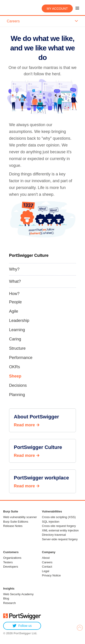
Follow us (22, 626)
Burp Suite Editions (16, 522)
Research (10, 603)
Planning (17, 395)
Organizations (12, 558)
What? (15, 281)
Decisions (18, 385)
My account (57, 9)
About (46, 558)
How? (14, 294)
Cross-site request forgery (59, 526)
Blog (6, 598)
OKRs (15, 367)
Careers (47, 562)
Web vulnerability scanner (20, 517)
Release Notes (13, 526)
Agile (14, 311)
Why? (14, 269)
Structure (17, 348)
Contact (47, 567)
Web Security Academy (18, 594)
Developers (11, 567)
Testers (8, 562)
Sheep (15, 376)
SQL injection (51, 522)
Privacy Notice (51, 575)
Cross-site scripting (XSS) (59, 517)
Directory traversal (54, 535)
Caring (15, 339)
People (15, 302)
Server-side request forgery (60, 539)
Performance (21, 358)
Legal (46, 571)
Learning (17, 330)
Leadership (19, 321)
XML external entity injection (60, 530)
